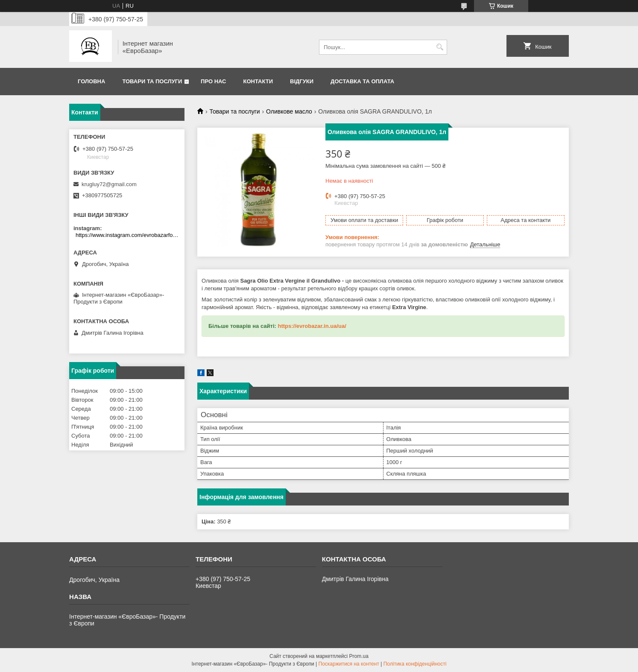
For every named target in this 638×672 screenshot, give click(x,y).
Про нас (213, 81)
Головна (91, 81)
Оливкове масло (289, 111)
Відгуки (302, 81)
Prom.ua (359, 656)
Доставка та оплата (362, 81)
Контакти (258, 81)
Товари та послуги (152, 81)
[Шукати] (440, 47)
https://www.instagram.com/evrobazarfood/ (128, 235)
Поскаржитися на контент (349, 664)
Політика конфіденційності (415, 664)
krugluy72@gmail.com (109, 184)
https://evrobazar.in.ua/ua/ (312, 326)
